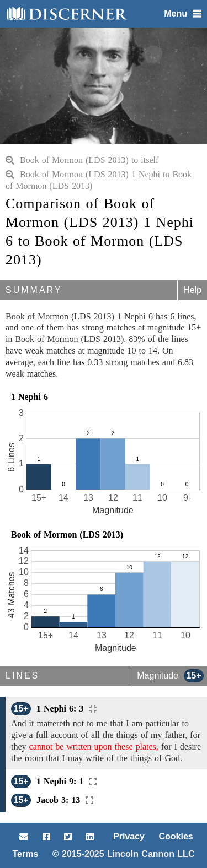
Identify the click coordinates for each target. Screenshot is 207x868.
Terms (26, 854)
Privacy (129, 836)
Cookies (176, 836)
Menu (183, 13)
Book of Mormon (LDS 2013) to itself (82, 160)
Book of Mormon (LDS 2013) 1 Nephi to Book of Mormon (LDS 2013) (99, 180)
